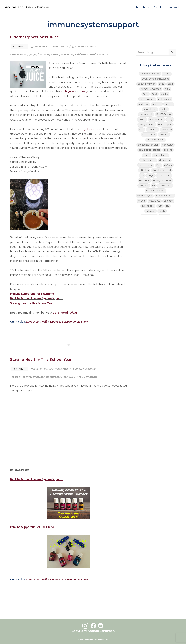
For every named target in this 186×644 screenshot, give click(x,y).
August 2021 (150, 109)
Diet (158, 165)
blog (170, 119)
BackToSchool (24, 377)
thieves (82, 54)
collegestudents (155, 140)
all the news (165, 99)
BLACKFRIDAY (157, 119)
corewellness (160, 155)
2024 (170, 84)
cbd (141, 130)
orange (72, 54)
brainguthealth (147, 124)
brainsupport (165, 124)
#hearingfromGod (150, 74)
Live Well (173, 7)
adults (164, 94)
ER (154, 186)
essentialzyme (145, 196)
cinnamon (21, 54)
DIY (142, 175)
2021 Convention (147, 84)
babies (164, 109)
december (165, 160)
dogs (151, 175)
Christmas (152, 130)
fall (168, 206)
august (169, 104)
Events (158, 7)
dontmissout (164, 175)
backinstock (146, 114)
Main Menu (142, 7)
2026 (146, 94)
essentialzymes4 (165, 196)
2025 (167, 89)
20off (155, 94)
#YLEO (167, 74)
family (162, 211)
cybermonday (148, 160)
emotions (144, 180)
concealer (168, 145)
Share (19, 46)
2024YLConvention (151, 89)
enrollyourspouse (162, 180)
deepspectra (146, 165)
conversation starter (149, 150)
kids (65, 377)
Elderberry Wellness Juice (35, 37)
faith (160, 206)
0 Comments (99, 54)
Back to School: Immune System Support (36, 298)
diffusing (144, 170)
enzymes (144, 186)
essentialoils (165, 186)
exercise (168, 201)
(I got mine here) (92, 129)
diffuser (168, 165)
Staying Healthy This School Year (41, 360)
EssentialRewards (155, 191)
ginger (33, 54)
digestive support (162, 170)
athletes (157, 104)
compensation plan (148, 145)
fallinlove (150, 211)
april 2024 (144, 104)
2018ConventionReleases (155, 79)
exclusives (155, 201)
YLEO (72, 377)
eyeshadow (148, 206)
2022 (162, 84)
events (142, 201)
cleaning (164, 135)
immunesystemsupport (52, 54)
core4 (147, 155)
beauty (142, 119)
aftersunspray (147, 99)
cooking (168, 150)
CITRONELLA (149, 135)
